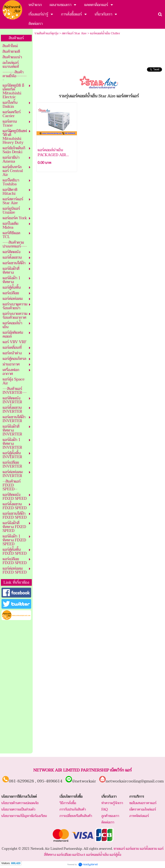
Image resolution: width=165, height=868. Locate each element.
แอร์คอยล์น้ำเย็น (97, 855)
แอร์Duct (79, 855)
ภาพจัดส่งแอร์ (139, 816)
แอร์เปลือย (64, 855)
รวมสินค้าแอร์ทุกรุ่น (46, 33)
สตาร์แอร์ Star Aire (74, 33)
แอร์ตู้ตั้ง (115, 855)
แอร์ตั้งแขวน (148, 849)
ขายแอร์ (119, 849)
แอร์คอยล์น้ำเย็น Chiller (105, 33)
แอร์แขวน (132, 849)
